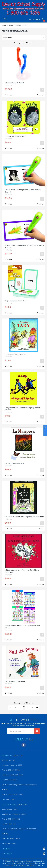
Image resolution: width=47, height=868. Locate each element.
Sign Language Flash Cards (16, 301)
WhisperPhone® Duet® (15, 83)
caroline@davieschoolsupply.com (23, 785)
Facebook (23, 745)
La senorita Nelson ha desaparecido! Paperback (25, 517)
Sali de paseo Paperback (15, 681)
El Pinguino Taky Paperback (16, 354)
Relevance (24, 37)
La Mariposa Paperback (15, 463)
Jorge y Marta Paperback (15, 136)
